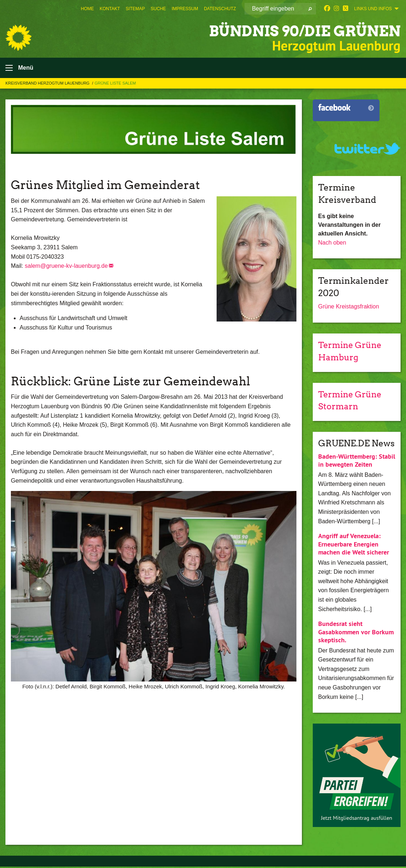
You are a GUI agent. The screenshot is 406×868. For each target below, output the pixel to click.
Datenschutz (220, 9)
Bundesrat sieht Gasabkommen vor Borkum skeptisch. (356, 633)
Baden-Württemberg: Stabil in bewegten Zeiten (357, 462)
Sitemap (136, 9)
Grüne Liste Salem (115, 85)
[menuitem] (87, 9)
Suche (158, 9)
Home (87, 9)
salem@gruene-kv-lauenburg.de (66, 268)
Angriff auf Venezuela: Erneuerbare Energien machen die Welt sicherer (354, 545)
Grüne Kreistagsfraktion (349, 308)
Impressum (185, 9)
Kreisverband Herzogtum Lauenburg (48, 85)
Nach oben (332, 244)
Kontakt (110, 9)
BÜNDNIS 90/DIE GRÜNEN (295, 31)
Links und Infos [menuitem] (373, 9)
